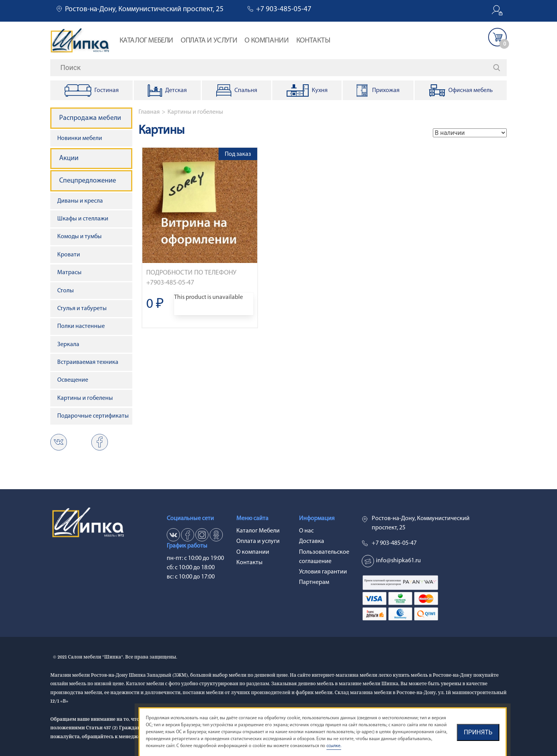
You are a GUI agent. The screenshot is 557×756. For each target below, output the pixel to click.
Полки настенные (81, 326)
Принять (478, 732)
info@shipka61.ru (398, 561)
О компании (267, 41)
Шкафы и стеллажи (83, 219)
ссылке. (334, 746)
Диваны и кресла (80, 201)
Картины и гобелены (195, 112)
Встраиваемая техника (88, 362)
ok (100, 442)
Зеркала (68, 345)
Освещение (73, 380)
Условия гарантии (323, 572)
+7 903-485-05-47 (284, 9)
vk (59, 442)
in (202, 535)
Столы (66, 291)
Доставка (312, 541)
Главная (149, 112)
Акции (69, 158)
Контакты (313, 41)
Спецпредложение (88, 181)
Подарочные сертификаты (93, 416)
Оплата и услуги (209, 41)
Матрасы (69, 273)
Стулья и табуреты (82, 309)
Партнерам (314, 582)
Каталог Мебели (146, 41)
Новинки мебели (80, 138)
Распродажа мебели (90, 118)
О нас (306, 531)
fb (188, 535)
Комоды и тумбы (79, 237)
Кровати (69, 255)
